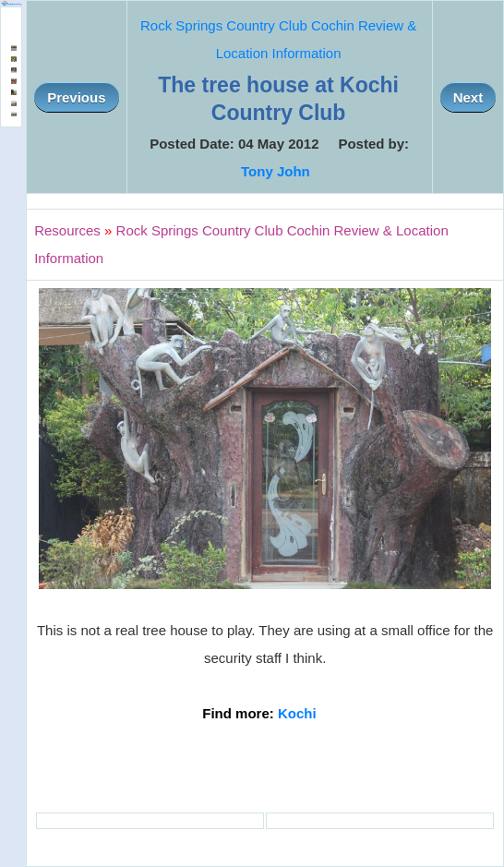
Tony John (276, 171)
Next (468, 97)
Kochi (297, 713)
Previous (76, 97)
